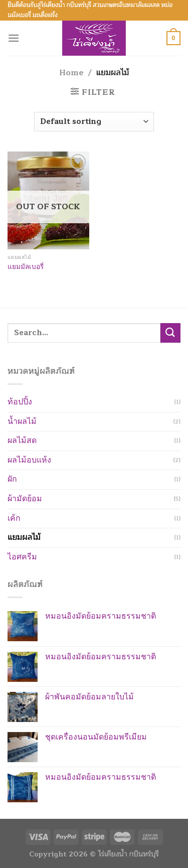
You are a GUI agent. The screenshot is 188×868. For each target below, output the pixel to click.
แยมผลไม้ (24, 537)
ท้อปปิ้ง (20, 402)
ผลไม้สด (22, 441)
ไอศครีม (22, 557)
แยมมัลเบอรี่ (26, 267)
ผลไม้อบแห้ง (29, 460)
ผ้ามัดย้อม (25, 499)
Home (71, 73)
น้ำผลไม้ (22, 421)
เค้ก (14, 518)
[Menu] (14, 38)
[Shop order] (94, 122)
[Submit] (170, 333)
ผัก (12, 479)
